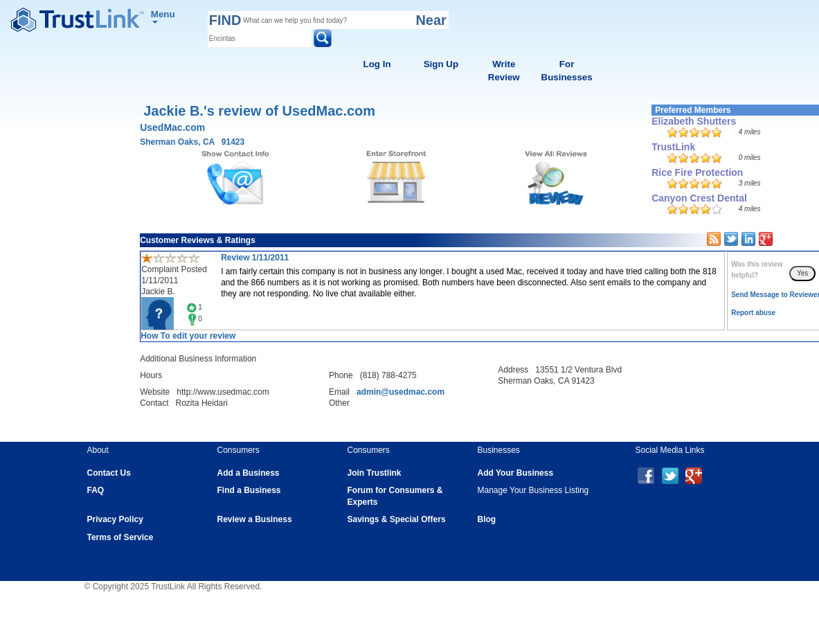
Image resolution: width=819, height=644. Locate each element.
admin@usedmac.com (400, 392)
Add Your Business (516, 473)
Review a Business (255, 519)
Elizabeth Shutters (694, 121)
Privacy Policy (115, 519)
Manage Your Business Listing (533, 490)
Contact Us (109, 473)
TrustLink (673, 147)
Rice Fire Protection (697, 172)
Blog (487, 519)
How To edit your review (188, 336)
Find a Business (249, 490)
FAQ (96, 490)
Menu (163, 16)
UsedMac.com (172, 127)
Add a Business (249, 473)
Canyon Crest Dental (699, 198)
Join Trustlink (375, 473)
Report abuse (753, 313)
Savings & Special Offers (397, 519)
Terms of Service (120, 537)
